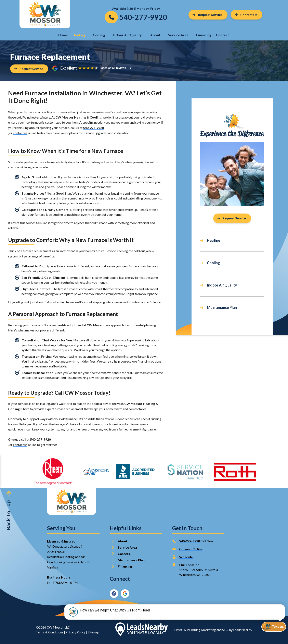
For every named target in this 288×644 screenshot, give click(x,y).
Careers (124, 554)
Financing (204, 35)
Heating (79, 35)
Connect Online (191, 549)
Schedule (186, 557)
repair (21, 429)
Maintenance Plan (222, 308)
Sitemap (93, 632)
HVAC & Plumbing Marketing (195, 630)
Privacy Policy (76, 632)
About (155, 35)
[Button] (247, 15)
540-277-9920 (93, 128)
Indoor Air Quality (128, 35)
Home (63, 35)
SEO (225, 630)
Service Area (178, 35)
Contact (223, 35)
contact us (20, 133)
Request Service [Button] (207, 15)
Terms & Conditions (50, 632)
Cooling (99, 35)
